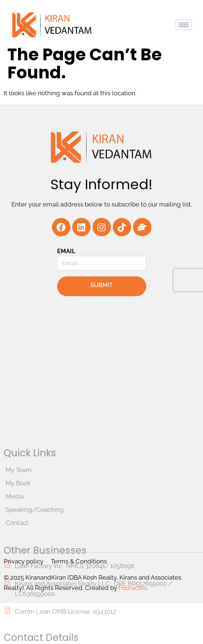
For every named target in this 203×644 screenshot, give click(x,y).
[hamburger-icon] (184, 25)
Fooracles (133, 588)
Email (66, 263)
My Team (19, 545)
